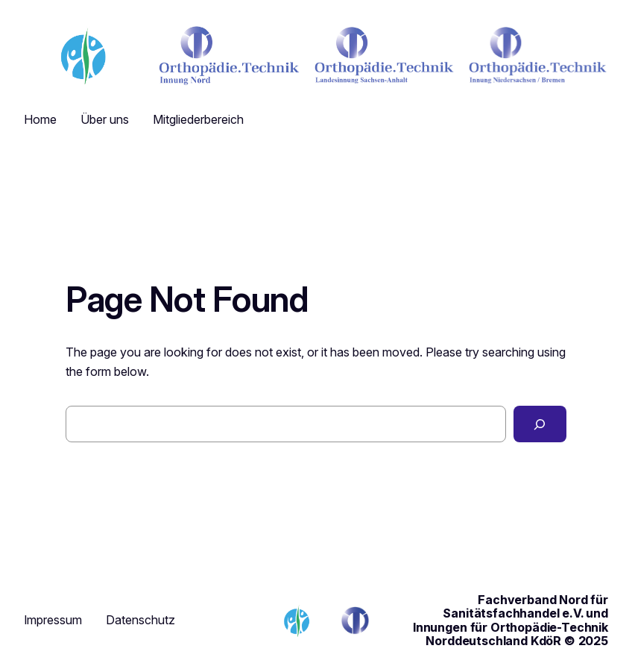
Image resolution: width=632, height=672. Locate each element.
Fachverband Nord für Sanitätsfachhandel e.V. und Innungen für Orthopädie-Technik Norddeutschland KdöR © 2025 (511, 620)
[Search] (540, 424)
